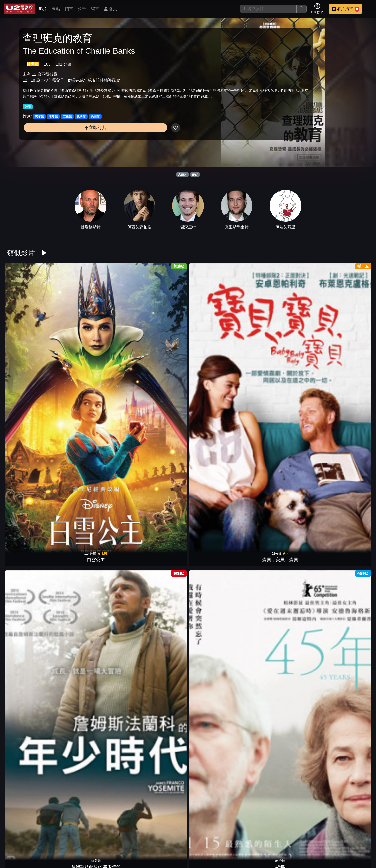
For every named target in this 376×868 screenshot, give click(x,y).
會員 (110, 9)
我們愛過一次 (257, 408)
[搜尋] (268, 9)
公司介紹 (335, 839)
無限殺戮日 (257, 487)
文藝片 (182, 174)
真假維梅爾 (211, 567)
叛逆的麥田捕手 (27, 567)
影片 (43, 9)
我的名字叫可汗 (119, 408)
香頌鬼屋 (211, 806)
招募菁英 (311, 839)
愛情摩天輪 (27, 646)
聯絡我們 (286, 839)
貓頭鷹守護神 (303, 726)
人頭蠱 (165, 806)
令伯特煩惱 (303, 646)
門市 (69, 9)
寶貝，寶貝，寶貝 (73, 328)
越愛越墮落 (349, 646)
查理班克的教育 (211, 328)
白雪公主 (27, 328)
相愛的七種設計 (73, 726)
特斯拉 (303, 487)
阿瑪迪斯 (211, 408)
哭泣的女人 (73, 567)
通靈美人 (119, 646)
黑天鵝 (257, 726)
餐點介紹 (213, 839)
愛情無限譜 (27, 408)
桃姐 (211, 726)
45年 (165, 328)
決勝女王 (73, 646)
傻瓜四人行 (119, 726)
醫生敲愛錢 (303, 567)
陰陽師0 (303, 408)
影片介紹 (189, 839)
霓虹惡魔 (211, 646)
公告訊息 (262, 839)
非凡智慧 (257, 646)
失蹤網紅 (257, 567)
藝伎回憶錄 (73, 408)
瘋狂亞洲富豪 (349, 567)
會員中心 (360, 839)
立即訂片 (64, 140)
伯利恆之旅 (349, 408)
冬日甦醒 (257, 328)
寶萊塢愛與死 (303, 328)
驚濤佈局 (119, 567)
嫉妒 (195, 174)
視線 (165, 567)
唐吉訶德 (349, 726)
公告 (82, 9)
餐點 (56, 9)
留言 (95, 9)
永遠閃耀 (27, 726)
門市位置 (237, 839)
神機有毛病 (349, 487)
